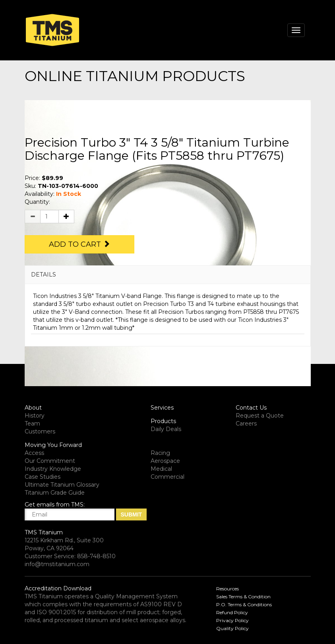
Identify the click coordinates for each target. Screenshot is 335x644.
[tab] (168, 275)
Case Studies (43, 477)
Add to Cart (79, 244)
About (33, 408)
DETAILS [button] (44, 275)
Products (163, 421)
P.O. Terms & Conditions (244, 604)
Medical (161, 469)
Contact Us (251, 408)
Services (162, 408)
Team (32, 424)
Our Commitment (50, 461)
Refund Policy (232, 612)
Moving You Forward (53, 445)
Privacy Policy (232, 620)
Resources (228, 589)
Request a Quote (260, 416)
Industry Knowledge (53, 469)
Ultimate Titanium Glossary (62, 485)
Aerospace (165, 461)
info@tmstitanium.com (57, 564)
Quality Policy (232, 628)
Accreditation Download (58, 588)
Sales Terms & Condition (243, 597)
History (35, 416)
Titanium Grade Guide (55, 493)
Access (34, 453)
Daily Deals (166, 429)
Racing (160, 453)
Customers (40, 431)
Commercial (167, 477)
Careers (246, 424)
